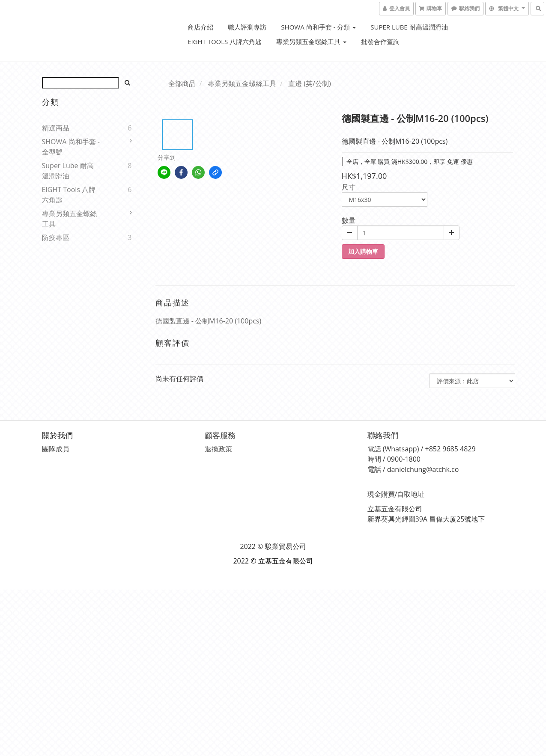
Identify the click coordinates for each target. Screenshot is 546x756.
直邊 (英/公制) (309, 83)
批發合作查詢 (380, 42)
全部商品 (182, 83)
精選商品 (56, 128)
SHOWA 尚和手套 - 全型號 (71, 147)
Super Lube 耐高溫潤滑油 (409, 27)
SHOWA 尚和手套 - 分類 (318, 27)
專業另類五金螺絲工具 (311, 42)
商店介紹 (200, 27)
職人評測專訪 (247, 27)
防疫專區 (56, 237)
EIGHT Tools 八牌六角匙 (225, 42)
